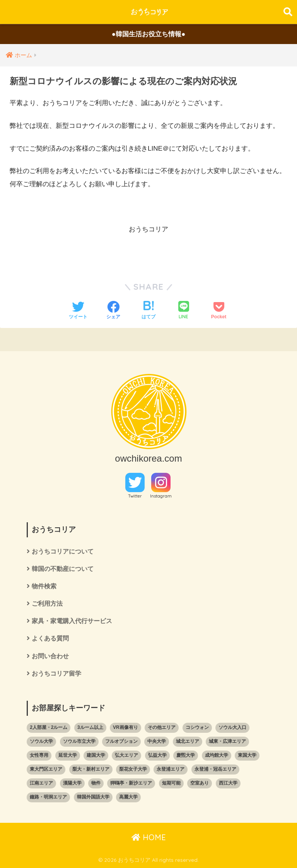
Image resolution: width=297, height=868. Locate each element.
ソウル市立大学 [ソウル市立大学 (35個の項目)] (79, 741)
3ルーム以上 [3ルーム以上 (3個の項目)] (90, 727)
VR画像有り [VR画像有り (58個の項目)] (125, 727)
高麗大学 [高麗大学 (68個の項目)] (128, 797)
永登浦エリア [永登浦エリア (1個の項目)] (171, 769)
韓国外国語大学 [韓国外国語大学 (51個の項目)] (93, 797)
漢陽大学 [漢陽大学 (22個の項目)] (72, 783)
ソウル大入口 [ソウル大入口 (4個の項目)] (232, 727)
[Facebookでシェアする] (113, 311)
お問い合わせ (50, 656)
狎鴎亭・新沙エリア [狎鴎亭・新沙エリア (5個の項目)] (131, 783)
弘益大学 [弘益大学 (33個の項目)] (157, 755)
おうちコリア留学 (56, 674)
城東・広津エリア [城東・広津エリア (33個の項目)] (227, 741)
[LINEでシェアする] (184, 311)
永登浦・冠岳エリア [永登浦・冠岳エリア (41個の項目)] (215, 769)
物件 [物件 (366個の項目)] (96, 783)
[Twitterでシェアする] (78, 311)
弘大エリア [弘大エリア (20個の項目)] (126, 755)
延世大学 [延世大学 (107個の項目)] (68, 755)
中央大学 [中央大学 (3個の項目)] (157, 741)
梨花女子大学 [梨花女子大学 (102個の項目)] (133, 769)
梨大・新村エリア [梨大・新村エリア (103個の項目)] (91, 769)
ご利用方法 (47, 604)
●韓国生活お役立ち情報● (149, 34)
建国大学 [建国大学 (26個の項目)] (96, 755)
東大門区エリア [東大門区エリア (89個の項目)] (46, 769)
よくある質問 (50, 638)
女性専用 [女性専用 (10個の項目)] (39, 755)
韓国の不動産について (63, 569)
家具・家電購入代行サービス (72, 621)
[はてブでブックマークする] (148, 311)
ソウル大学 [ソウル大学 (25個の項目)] (41, 741)
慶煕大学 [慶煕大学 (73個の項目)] (186, 755)
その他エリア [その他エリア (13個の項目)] (162, 727)
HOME (149, 837)
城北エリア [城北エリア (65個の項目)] (188, 741)
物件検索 (44, 586)
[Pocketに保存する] (219, 311)
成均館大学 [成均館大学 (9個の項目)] (217, 755)
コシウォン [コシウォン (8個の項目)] (197, 727)
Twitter (135, 496)
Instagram (161, 496)
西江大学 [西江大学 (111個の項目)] (228, 783)
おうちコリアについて (63, 551)
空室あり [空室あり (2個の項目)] (200, 783)
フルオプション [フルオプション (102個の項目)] (121, 741)
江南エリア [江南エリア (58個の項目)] (41, 783)
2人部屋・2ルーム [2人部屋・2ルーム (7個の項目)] (49, 727)
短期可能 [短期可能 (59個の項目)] (171, 783)
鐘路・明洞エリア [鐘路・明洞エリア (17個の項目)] (48, 797)
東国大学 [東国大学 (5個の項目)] (247, 755)
